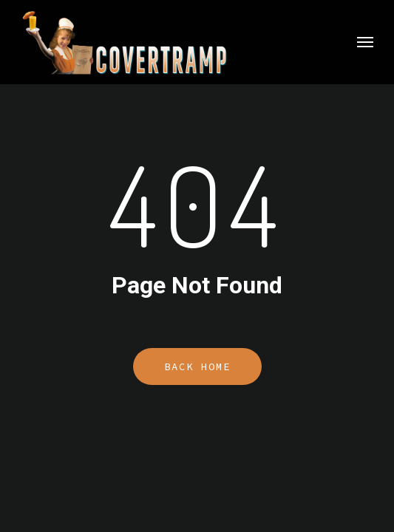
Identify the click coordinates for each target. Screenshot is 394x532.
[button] (365, 42)
